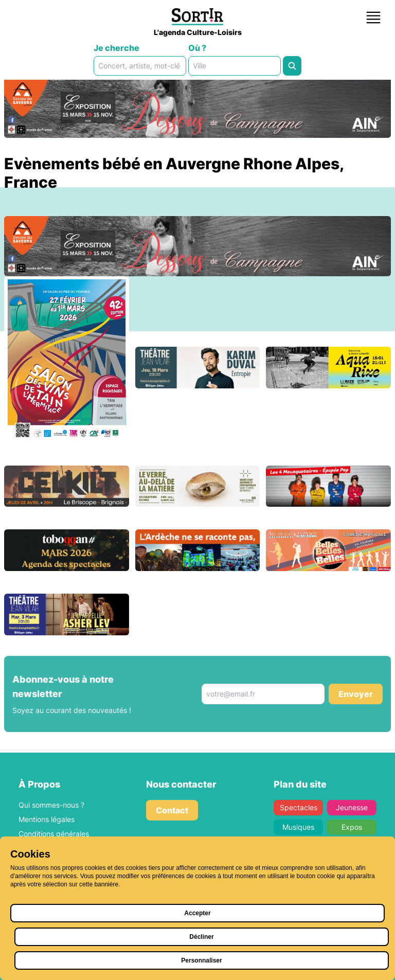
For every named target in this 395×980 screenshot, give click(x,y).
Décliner (201, 937)
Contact (172, 810)
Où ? (197, 48)
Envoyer (356, 694)
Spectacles (299, 807)
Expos (352, 827)
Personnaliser (201, 960)
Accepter (197, 913)
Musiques (298, 827)
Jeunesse (352, 807)
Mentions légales (47, 819)
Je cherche (116, 48)
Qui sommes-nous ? (51, 805)
